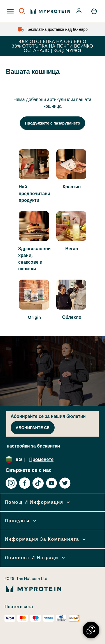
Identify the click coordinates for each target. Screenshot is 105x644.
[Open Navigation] (10, 11)
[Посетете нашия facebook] (25, 483)
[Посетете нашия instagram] (11, 483)
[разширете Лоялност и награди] (35, 558)
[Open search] (22, 11)
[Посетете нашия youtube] (52, 483)
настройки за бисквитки (33, 446)
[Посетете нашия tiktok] (38, 483)
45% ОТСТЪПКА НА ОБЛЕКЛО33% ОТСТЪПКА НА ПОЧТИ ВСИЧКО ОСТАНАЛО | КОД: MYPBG (52, 46)
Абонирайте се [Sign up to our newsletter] (33, 428)
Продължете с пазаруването (53, 123)
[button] (91, 630)
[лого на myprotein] (50, 11)
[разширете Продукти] (21, 521)
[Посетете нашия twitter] (65, 483)
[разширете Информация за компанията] (46, 539)
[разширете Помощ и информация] (38, 502)
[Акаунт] (80, 11)
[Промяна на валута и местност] (53, 460)
